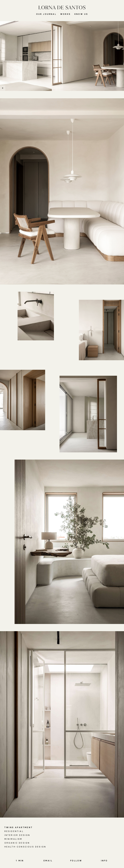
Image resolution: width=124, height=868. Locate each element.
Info (104, 861)
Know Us (81, 14)
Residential (14, 831)
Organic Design (17, 843)
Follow (76, 861)
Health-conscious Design (25, 847)
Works (65, 14)
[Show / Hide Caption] (3, 88)
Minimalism (13, 839)
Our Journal (46, 14)
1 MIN (20, 861)
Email (48, 861)
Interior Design (17, 835)
